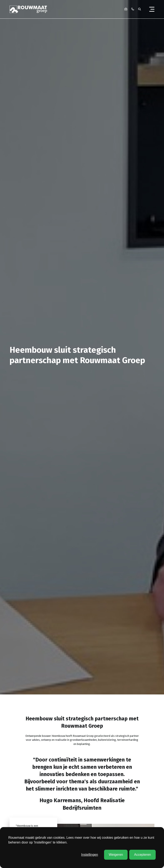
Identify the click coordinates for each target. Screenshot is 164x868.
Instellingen (90, 855)
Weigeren (116, 855)
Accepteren (142, 855)
